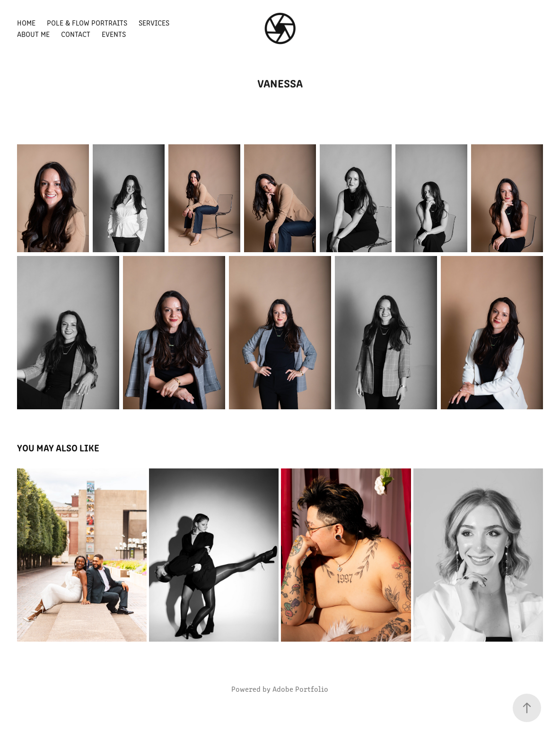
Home (26, 22)
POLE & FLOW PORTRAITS (87, 22)
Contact (76, 34)
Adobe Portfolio (300, 689)
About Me (33, 34)
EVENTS (114, 34)
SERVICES (154, 22)
